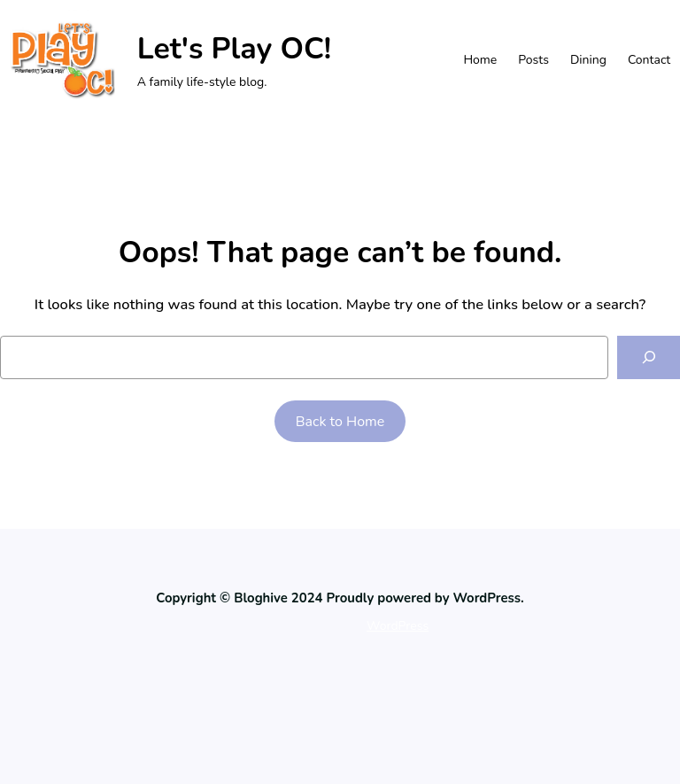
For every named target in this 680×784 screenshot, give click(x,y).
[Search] (649, 357)
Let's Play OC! (234, 49)
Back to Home (340, 422)
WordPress (398, 626)
